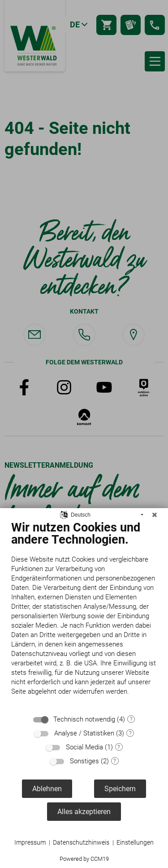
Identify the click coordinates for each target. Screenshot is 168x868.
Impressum (30, 842)
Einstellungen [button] (135, 842)
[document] (84, 615)
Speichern (120, 789)
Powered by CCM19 (84, 859)
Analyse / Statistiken (84, 733)
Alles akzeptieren (84, 812)
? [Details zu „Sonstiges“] (115, 761)
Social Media (84, 747)
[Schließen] (155, 515)
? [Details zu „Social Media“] (119, 747)
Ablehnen (47, 789)
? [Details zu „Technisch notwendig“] (131, 719)
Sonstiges (84, 761)
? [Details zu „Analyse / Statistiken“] (130, 733)
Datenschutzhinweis (81, 842)
